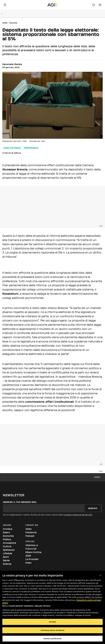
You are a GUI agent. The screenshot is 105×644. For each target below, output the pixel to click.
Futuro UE (31, 549)
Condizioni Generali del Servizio (78, 515)
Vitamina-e (32, 545)
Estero (6, 532)
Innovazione (9, 543)
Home (5, 23)
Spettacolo (9, 550)
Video (29, 529)
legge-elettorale (12, 148)
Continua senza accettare (52, 630)
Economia (8, 536)
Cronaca (8, 529)
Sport (6, 557)
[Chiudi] (100, 575)
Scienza (7, 564)
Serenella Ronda (12, 64)
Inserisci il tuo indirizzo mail (20, 502)
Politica (13, 23)
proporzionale (31, 148)
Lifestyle (7, 553)
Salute (6, 560)
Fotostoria (31, 532)
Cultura (7, 546)
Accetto (53, 622)
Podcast (30, 536)
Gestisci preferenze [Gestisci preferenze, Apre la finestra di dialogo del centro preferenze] (52, 638)
